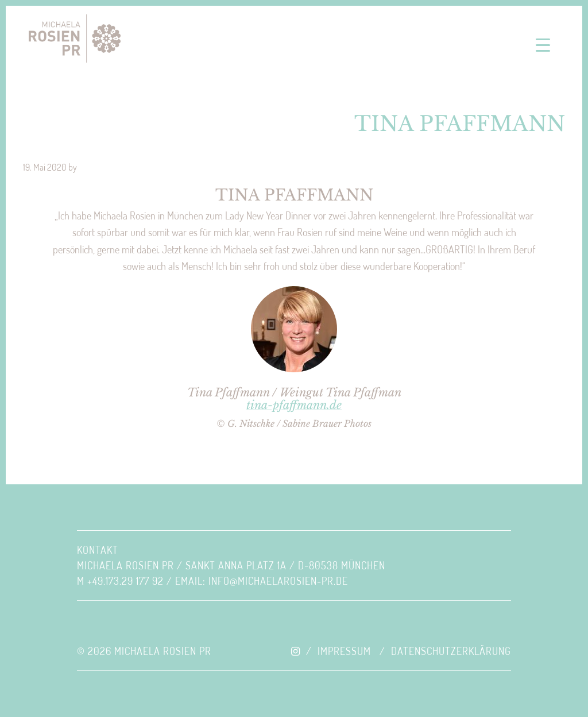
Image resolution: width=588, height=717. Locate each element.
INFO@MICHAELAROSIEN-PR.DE (278, 581)
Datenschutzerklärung (451, 651)
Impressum (344, 651)
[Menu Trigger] (543, 45)
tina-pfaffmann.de (294, 405)
